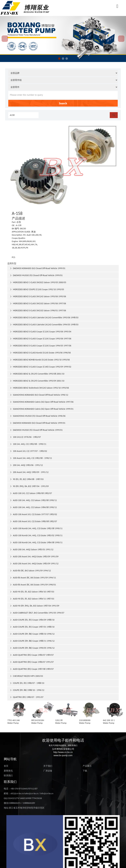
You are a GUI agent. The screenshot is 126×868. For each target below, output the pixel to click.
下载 (85, 771)
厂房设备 (48, 771)
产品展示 (87, 766)
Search (63, 103)
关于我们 (48, 766)
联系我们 (8, 776)
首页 (6, 766)
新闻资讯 (8, 771)
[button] (59, 59)
